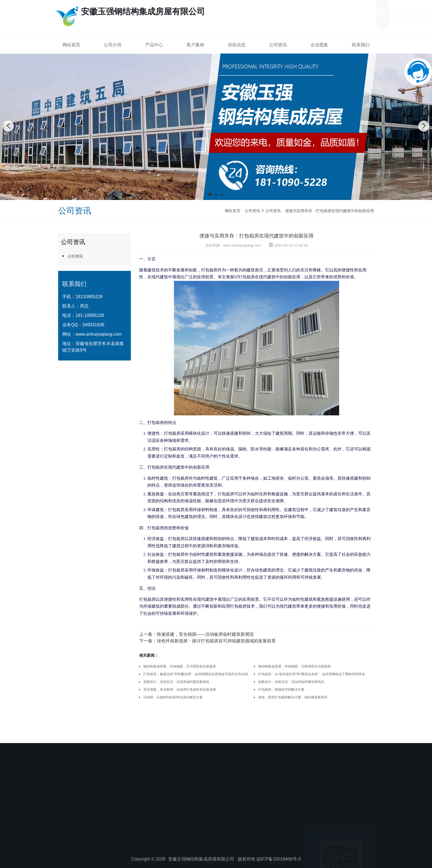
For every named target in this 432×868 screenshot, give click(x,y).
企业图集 (319, 45)
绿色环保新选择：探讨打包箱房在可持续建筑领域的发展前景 (216, 641)
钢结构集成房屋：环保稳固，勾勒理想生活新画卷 (295, 666)
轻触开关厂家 (168, 741)
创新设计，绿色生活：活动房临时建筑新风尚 (176, 682)
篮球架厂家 (195, 741)
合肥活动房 (91, 741)
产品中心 (154, 45)
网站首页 (71, 45)
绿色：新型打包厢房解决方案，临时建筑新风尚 (293, 697)
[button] (210, 194)
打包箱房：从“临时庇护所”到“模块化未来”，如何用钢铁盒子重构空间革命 (312, 674)
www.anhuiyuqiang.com (99, 334)
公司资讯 (278, 45)
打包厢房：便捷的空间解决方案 (281, 690)
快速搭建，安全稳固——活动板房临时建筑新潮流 (205, 634)
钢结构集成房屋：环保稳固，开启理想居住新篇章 (181, 666)
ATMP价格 (143, 741)
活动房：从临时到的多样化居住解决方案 (173, 697)
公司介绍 (113, 45)
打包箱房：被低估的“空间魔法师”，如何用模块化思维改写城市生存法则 (196, 674)
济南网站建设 (117, 741)
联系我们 (361, 45)
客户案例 (195, 45)
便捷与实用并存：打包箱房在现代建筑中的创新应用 (330, 211)
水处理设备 (219, 741)
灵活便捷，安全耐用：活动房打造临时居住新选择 (180, 690)
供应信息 (237, 45)
